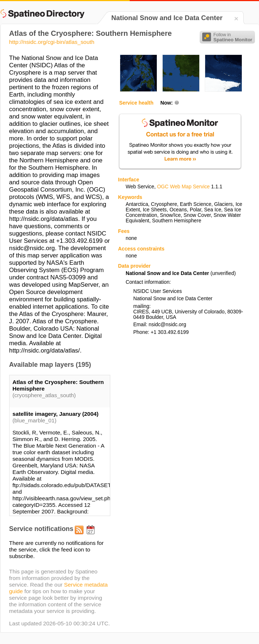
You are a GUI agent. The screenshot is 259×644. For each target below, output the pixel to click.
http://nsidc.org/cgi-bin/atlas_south (52, 42)
